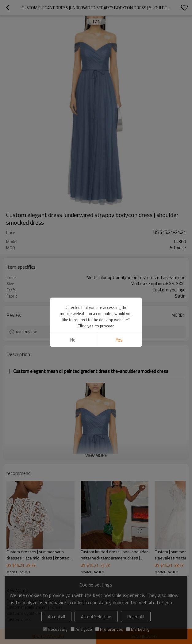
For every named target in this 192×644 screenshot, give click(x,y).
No (73, 340)
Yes (119, 340)
